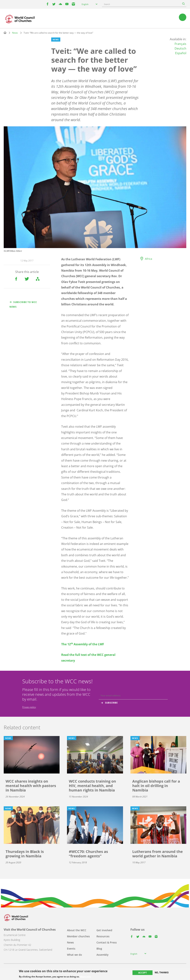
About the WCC (77, 930)
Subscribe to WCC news (23, 304)
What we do (74, 955)
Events (71, 949)
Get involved (104, 930)
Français (180, 44)
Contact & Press (107, 942)
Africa (149, 259)
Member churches (78, 936)
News (15, 33)
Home (5, 33)
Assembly (103, 955)
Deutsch (180, 48)
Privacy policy (29, 707)
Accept (142, 973)
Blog (99, 949)
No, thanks (162, 973)
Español (181, 53)
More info (85, 977)
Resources (103, 936)
